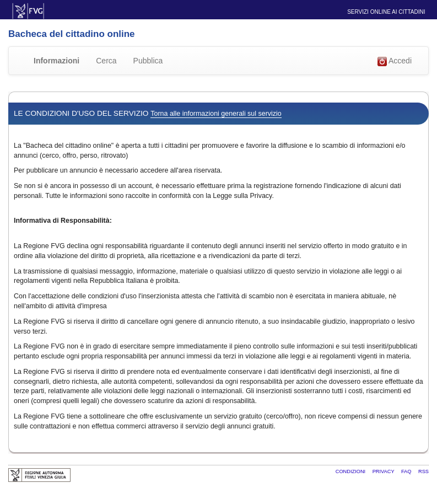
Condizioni (351, 471)
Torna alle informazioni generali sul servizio (216, 114)
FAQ (407, 471)
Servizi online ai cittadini (386, 12)
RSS (423, 471)
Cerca (106, 61)
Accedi (395, 61)
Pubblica (148, 61)
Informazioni (56, 61)
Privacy (384, 471)
